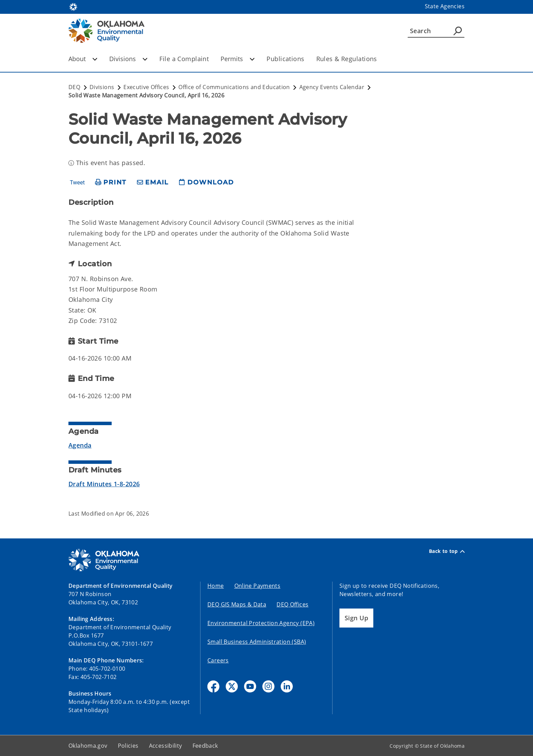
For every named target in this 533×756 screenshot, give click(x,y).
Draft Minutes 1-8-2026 (104, 484)
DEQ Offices (292, 604)
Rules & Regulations (347, 59)
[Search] (436, 31)
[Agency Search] (458, 31)
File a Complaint (184, 59)
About (83, 59)
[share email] (153, 183)
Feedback (205, 746)
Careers (218, 660)
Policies (128, 746)
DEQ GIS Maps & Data (237, 604)
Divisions (128, 59)
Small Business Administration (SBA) (257, 642)
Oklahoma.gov (88, 746)
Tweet (77, 183)
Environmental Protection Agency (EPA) (261, 623)
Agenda (80, 445)
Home (216, 586)
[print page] (111, 183)
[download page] (206, 183)
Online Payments (258, 586)
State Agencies (445, 6)
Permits (238, 59)
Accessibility (166, 746)
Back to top (447, 551)
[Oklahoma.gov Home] (73, 6)
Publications (285, 59)
